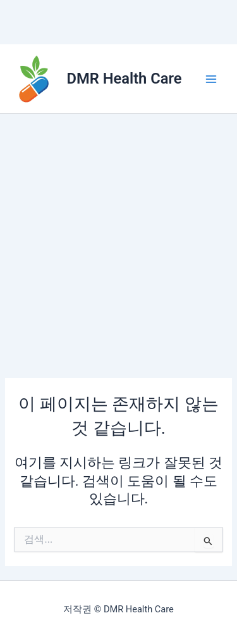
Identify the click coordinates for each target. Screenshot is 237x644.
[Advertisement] (118, 239)
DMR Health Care (125, 79)
